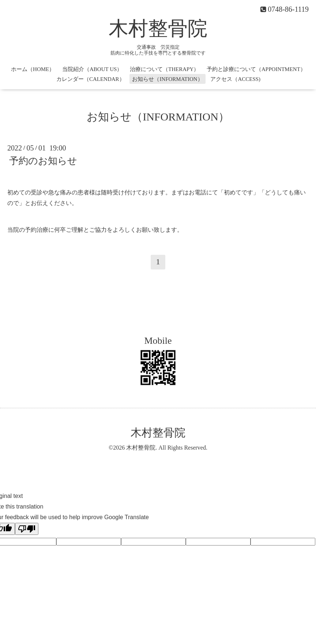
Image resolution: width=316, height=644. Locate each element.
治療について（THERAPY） (164, 69)
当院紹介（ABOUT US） (92, 69)
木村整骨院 (158, 29)
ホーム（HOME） (33, 69)
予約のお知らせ (43, 161)
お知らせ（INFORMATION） (167, 79)
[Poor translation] (27, 529)
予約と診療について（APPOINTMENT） (256, 69)
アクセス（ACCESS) (235, 79)
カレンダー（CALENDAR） (91, 79)
